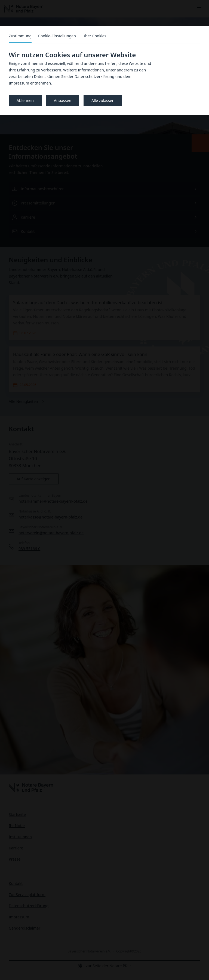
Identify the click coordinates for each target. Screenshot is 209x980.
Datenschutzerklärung (94, 76)
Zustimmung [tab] (20, 36)
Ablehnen (25, 100)
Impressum (19, 83)
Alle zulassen (103, 100)
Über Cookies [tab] (94, 36)
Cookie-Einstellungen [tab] (57, 36)
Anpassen (63, 100)
